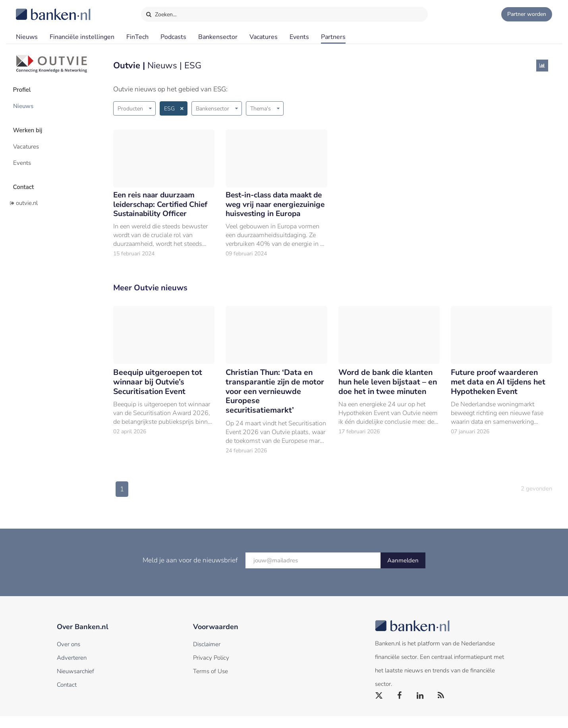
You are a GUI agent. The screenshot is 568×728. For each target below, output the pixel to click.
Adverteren (72, 670)
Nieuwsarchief (75, 683)
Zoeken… (161, 13)
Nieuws (27, 37)
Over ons (69, 656)
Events (299, 37)
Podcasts (173, 37)
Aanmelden (403, 572)
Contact (27, 181)
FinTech (137, 37)
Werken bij (31, 127)
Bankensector (218, 37)
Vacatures (264, 37)
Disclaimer (207, 656)
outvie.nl (27, 196)
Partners (333, 37)
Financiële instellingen (82, 37)
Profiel (25, 89)
